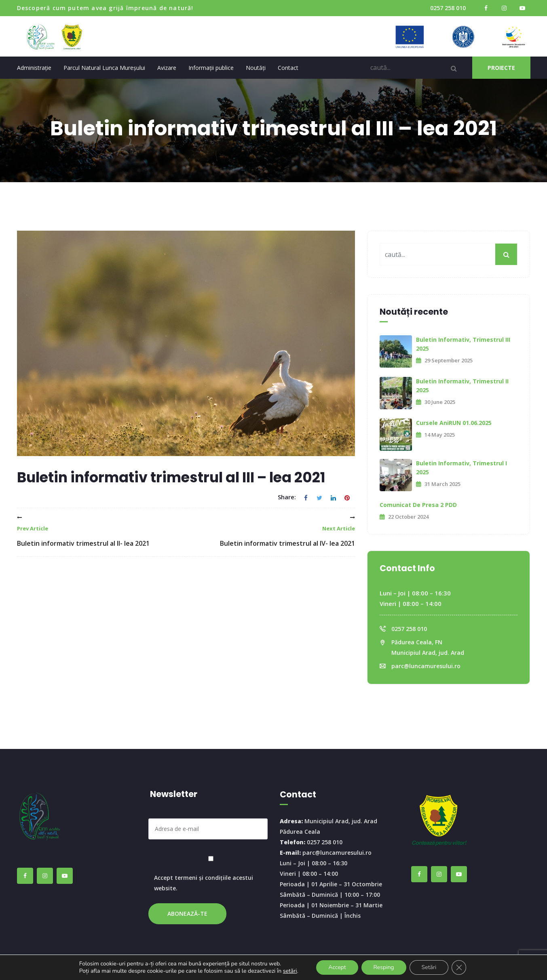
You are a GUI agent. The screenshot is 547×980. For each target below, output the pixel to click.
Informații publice (211, 68)
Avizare (167, 68)
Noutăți (256, 68)
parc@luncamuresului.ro (426, 666)
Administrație (34, 68)
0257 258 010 (448, 8)
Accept (337, 967)
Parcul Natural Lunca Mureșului (104, 68)
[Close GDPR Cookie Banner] (459, 967)
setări (290, 971)
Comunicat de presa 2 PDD (418, 505)
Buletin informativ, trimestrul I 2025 (461, 468)
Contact (288, 68)
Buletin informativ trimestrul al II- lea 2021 (83, 531)
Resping (384, 967)
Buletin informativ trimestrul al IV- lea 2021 (287, 531)
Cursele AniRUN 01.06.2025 (454, 423)
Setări (429, 967)
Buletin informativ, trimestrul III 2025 (463, 344)
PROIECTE (501, 68)
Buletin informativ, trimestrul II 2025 (462, 386)
